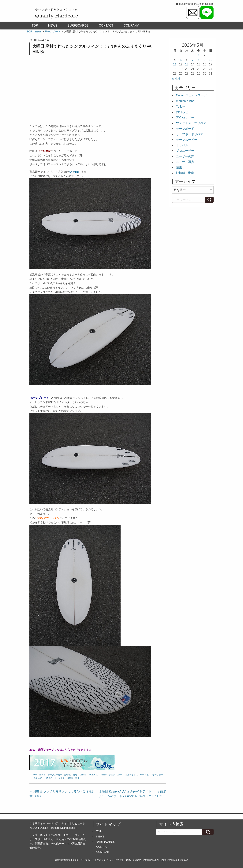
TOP (35, 26)
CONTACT (106, 26)
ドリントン (60, 778)
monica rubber (186, 101)
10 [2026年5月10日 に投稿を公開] (211, 60)
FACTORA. (93, 775)
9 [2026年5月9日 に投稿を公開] (205, 60)
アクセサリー (185, 118)
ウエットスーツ (116, 775)
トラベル (182, 145)
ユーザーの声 (185, 156)
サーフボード (39, 775)
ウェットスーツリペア (191, 123)
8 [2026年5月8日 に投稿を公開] (199, 60)
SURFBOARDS (78, 26)
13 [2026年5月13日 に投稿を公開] (187, 64)
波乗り (181, 167)
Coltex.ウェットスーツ (191, 95)
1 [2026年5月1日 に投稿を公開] (199, 55)
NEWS (53, 26)
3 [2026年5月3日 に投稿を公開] (211, 55)
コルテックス (132, 775)
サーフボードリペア (190, 134)
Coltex (83, 775)
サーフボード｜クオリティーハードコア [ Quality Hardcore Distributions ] (118, 860)
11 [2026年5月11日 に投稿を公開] (175, 64)
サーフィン (145, 775)
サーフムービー (55, 775)
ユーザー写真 (185, 162)
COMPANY (131, 26)
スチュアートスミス (43, 778)
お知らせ (182, 112)
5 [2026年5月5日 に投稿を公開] (181, 60)
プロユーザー (185, 151)
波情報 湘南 (71, 775)
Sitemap (184, 860)
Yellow (103, 775)
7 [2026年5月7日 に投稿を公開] (193, 60)
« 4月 (176, 78)
